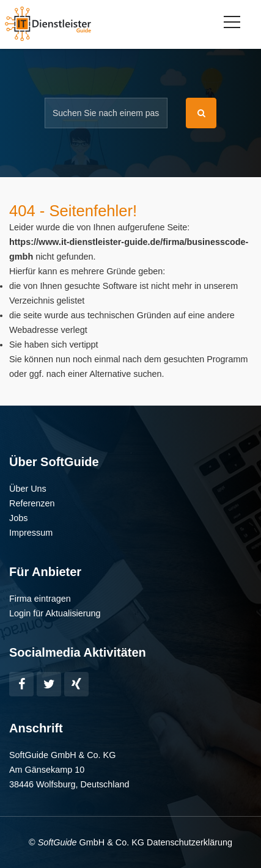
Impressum (31, 533)
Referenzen (32, 503)
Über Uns (28, 489)
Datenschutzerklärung (189, 842)
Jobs (18, 518)
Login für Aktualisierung (55, 613)
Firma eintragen (40, 599)
